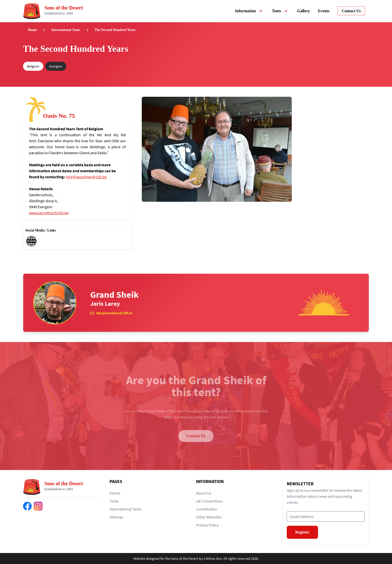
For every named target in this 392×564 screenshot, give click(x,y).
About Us (204, 493)
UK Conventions (209, 501)
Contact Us (196, 436)
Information (249, 11)
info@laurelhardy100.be (86, 177)
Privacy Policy (207, 525)
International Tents (66, 30)
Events (324, 11)
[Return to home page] (55, 11)
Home (32, 30)
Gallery (303, 11)
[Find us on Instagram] (38, 506)
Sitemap (116, 517)
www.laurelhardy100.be (49, 213)
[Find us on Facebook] (27, 506)
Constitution (206, 509)
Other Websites (209, 517)
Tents (280, 11)
